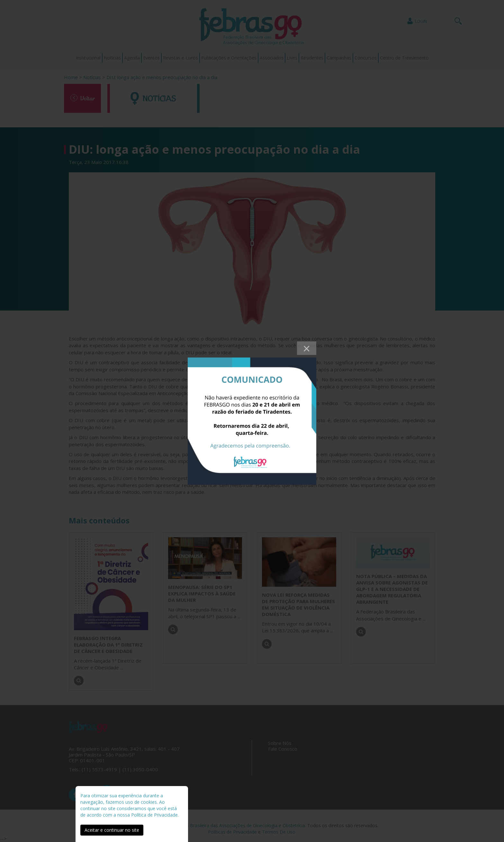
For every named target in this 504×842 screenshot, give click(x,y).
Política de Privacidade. (155, 815)
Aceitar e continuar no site (112, 830)
